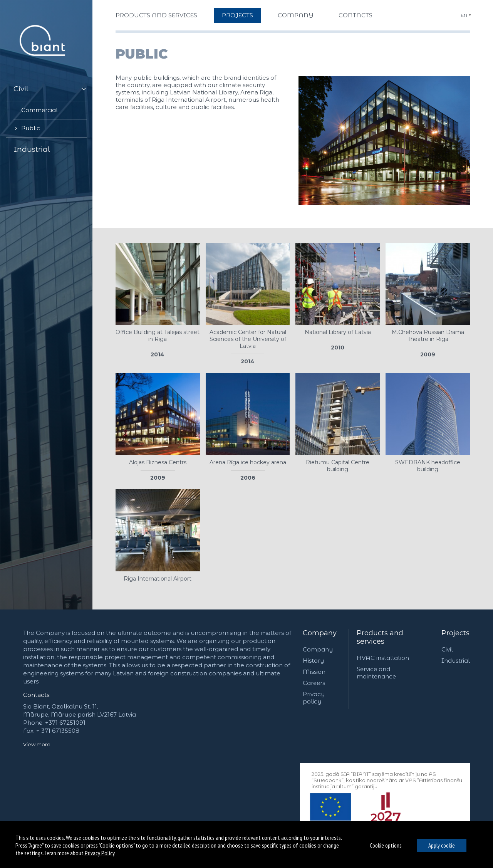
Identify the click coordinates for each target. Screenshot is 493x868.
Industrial (32, 149)
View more (37, 744)
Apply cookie (442, 845)
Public (31, 128)
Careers (314, 683)
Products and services (156, 15)
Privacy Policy (99, 853)
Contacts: (37, 695)
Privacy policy (314, 698)
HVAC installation (383, 658)
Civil (21, 89)
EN (464, 15)
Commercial (39, 110)
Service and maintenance (376, 673)
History (313, 661)
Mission (314, 672)
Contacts (355, 15)
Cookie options (386, 845)
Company (296, 15)
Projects (237, 15)
